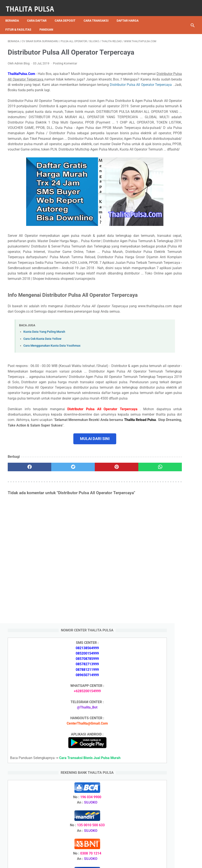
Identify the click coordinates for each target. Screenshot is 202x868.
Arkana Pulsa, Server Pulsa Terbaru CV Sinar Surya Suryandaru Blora (169, 656)
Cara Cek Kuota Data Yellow (42, 411)
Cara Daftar (39, 15)
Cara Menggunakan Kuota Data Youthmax (52, 418)
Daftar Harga (130, 15)
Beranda (14, 15)
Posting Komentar (65, 75)
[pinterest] (85, 561)
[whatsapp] (116, 561)
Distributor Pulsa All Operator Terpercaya (39, 107)
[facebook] (23, 561)
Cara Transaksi (98, 15)
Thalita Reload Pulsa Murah (87, 861)
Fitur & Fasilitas (21, 24)
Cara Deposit (67, 15)
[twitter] (54, 561)
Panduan (49, 24)
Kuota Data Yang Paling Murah (44, 404)
